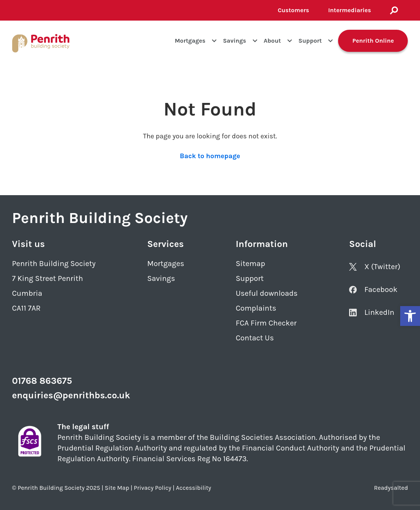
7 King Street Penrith (48, 278)
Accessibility (194, 488)
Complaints (256, 308)
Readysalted (391, 488)
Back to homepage (210, 156)
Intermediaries (349, 10)
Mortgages (190, 41)
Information (262, 244)
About (272, 41)
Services (165, 244)
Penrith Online (373, 41)
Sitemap (250, 264)
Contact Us (255, 338)
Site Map (117, 488)
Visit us (29, 244)
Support (310, 41)
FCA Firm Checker (266, 323)
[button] (410, 316)
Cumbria (27, 293)
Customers (293, 10)
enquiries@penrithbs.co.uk (71, 395)
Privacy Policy (152, 488)
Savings (235, 41)
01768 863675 (42, 381)
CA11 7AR (26, 308)
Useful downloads (266, 293)
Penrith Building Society (54, 264)
